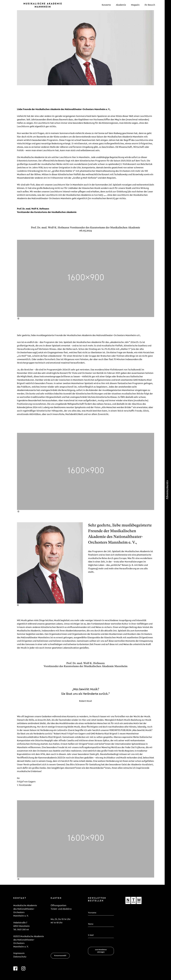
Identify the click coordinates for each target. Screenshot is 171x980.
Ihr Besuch (150, 5)
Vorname (92, 908)
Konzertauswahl (60, 956)
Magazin (135, 5)
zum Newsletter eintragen (101, 951)
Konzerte (106, 5)
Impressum (19, 953)
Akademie (121, 5)
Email (91, 931)
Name (91, 919)
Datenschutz (20, 957)
